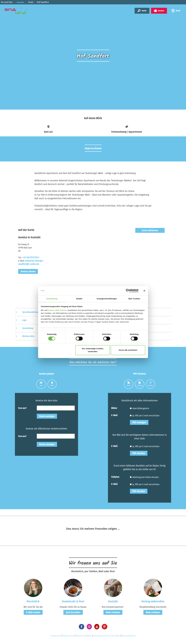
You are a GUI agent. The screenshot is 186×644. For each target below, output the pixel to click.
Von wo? (22, 408)
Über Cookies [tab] (134, 299)
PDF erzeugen (139, 422)
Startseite (22, 2)
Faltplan (115, 477)
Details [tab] (79, 299)
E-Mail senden (33, 612)
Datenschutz (68, 636)
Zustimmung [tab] (52, 299)
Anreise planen (28, 271)
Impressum (56, 636)
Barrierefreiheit (129, 636)
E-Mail (114, 415)
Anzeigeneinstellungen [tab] (107, 299)
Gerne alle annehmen (128, 350)
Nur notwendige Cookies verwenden (93, 350)
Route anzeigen (47, 416)
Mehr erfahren (113, 612)
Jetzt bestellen (73, 612)
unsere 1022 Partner (57, 310)
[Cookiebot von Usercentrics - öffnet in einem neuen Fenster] (128, 291)
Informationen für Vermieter (107, 636)
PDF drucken (139, 453)
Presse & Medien (84, 636)
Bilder (114, 408)
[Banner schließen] (144, 291)
